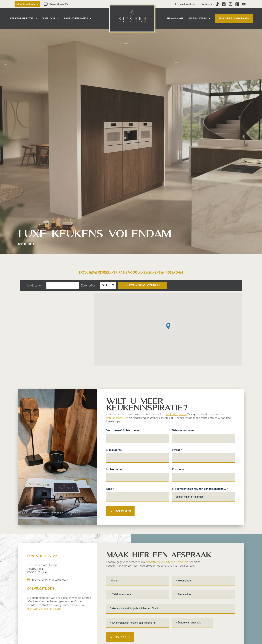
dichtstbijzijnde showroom (44, 609)
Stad (110, 489)
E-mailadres (115, 450)
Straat (177, 450)
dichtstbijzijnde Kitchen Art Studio (167, 562)
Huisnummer (116, 469)
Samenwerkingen (77, 18)
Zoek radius (88, 285)
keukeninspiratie (176, 414)
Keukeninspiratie (24, 18)
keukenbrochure (117, 418)
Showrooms (175, 19)
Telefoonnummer (184, 430)
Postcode (179, 469)
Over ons (50, 18)
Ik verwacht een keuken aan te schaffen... (200, 489)
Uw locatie (34, 285)
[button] (168, 326)
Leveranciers (199, 18)
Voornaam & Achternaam (124, 430)
